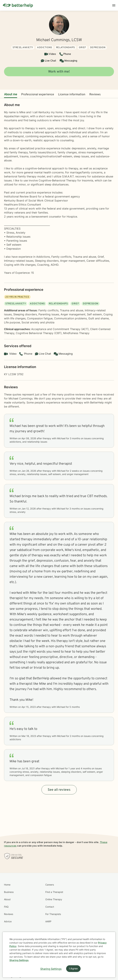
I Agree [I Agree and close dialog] (73, 969)
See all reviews (59, 790)
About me (11, 95)
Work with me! (59, 72)
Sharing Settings (19, 960)
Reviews (95, 95)
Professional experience (38, 95)
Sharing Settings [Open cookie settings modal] (51, 969)
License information (72, 95)
